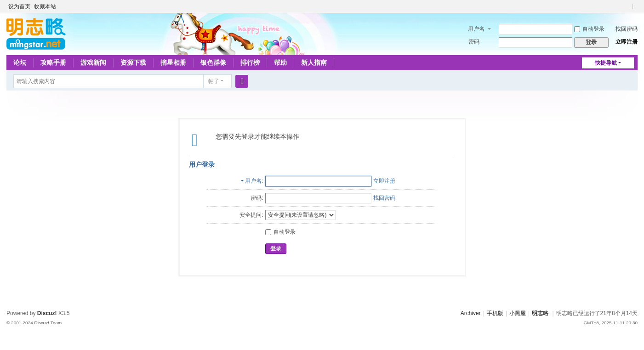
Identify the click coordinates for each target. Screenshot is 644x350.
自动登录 (589, 29)
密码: (257, 198)
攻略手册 (53, 62)
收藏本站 (45, 6)
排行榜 (250, 62)
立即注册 (627, 42)
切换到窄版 (633, 10)
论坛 (20, 62)
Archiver (471, 313)
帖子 (214, 81)
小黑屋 (518, 313)
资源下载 (133, 62)
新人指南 (314, 62)
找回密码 (627, 29)
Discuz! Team (48, 323)
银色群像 (213, 62)
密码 (474, 42)
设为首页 (19, 6)
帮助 (280, 62)
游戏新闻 (93, 62)
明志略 (540, 313)
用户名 (476, 29)
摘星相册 (173, 62)
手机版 (495, 313)
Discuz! (47, 313)
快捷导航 (606, 63)
